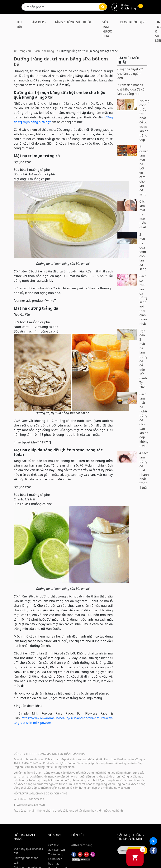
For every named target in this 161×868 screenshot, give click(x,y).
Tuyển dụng (56, 854)
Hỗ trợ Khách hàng (129, 7)
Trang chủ (24, 51)
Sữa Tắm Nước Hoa (107, 29)
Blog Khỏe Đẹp (132, 22)
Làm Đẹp (37, 22)
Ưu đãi (20, 24)
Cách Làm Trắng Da (46, 51)
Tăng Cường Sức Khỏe (73, 22)
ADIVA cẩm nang (82, 845)
